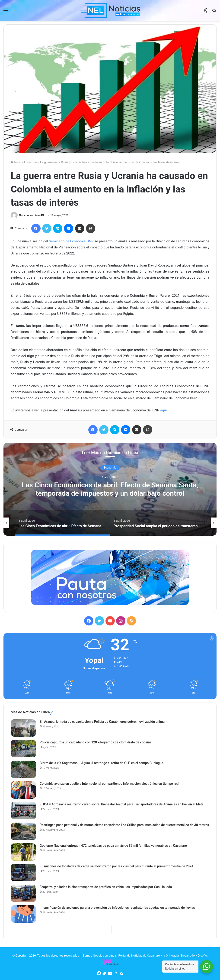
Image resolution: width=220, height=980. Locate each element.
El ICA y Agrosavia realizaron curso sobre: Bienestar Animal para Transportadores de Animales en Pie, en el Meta (122, 804)
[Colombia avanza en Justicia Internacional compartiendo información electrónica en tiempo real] (23, 790)
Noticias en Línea (30, 215)
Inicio (16, 162)
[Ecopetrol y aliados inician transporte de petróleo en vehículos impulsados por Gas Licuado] (23, 893)
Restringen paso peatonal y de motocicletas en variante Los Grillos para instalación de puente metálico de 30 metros (124, 825)
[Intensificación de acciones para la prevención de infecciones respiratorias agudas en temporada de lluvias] (23, 914)
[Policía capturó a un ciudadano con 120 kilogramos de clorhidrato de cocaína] (23, 749)
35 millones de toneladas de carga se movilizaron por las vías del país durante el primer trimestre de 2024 (116, 866)
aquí (164, 410)
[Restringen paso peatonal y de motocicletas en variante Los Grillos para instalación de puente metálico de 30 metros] (23, 831)
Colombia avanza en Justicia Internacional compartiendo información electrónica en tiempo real (109, 784)
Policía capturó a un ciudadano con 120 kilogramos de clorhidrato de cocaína (96, 742)
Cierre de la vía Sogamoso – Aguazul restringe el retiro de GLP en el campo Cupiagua (101, 763)
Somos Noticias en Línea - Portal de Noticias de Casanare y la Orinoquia (131, 956)
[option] (110, 489)
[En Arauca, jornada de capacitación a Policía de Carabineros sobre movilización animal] (23, 728)
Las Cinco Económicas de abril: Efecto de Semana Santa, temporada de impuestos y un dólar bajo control (110, 489)
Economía (31, 162)
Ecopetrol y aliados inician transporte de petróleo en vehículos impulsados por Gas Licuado (106, 887)
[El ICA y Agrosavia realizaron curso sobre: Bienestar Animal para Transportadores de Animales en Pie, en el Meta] (23, 811)
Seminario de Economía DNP (71, 241)
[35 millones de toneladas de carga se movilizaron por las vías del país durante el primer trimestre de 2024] (23, 873)
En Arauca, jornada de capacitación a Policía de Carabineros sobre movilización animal (103, 722)
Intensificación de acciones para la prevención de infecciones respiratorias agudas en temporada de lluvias (117, 908)
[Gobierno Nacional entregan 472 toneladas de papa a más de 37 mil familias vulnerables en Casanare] (23, 852)
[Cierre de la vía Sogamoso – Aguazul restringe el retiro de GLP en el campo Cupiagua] (23, 769)
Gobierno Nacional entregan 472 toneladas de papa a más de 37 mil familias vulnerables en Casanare (113, 846)
